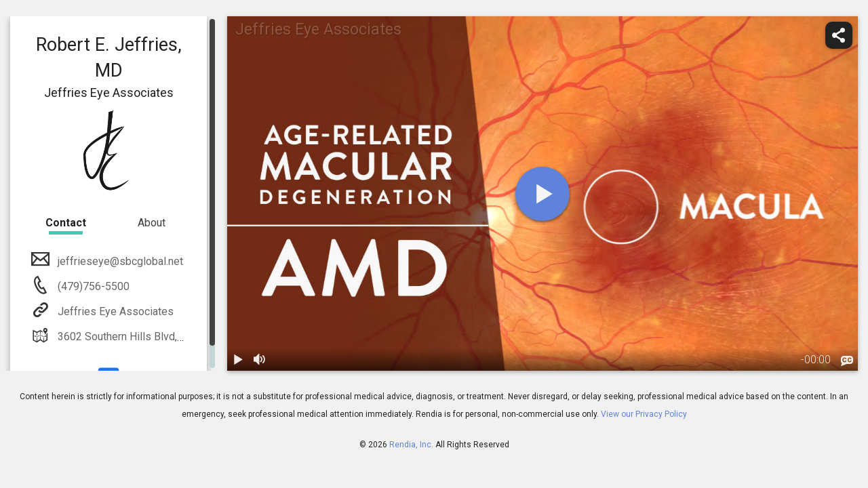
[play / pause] (238, 360)
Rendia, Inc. (411, 445)
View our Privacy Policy (644, 414)
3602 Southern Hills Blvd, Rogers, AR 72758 (160, 337)
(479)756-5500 (92, 286)
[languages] (847, 361)
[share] (839, 35)
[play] (542, 194)
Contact (66, 223)
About (152, 223)
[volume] (260, 360)
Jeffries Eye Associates (114, 311)
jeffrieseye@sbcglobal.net (119, 261)
